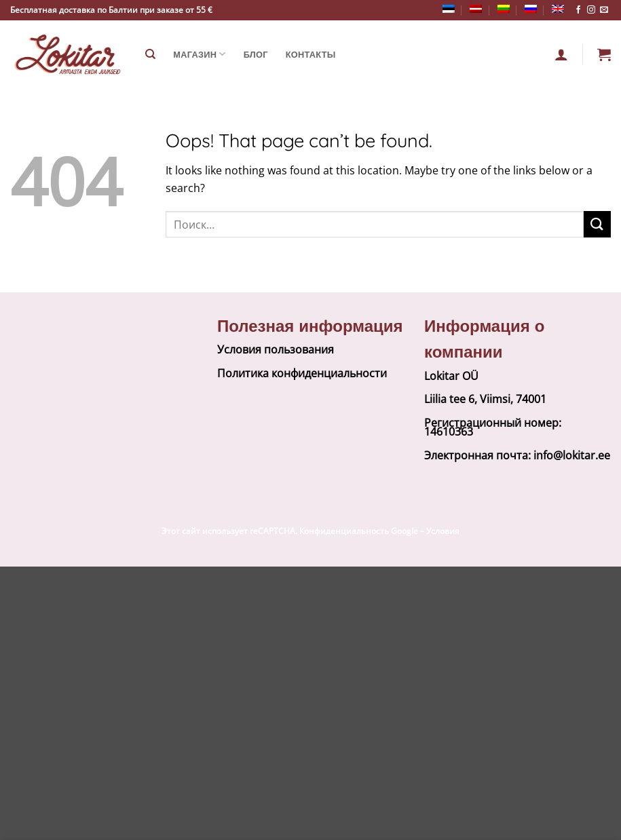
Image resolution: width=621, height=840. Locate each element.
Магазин (199, 54)
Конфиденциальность (344, 531)
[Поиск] (150, 54)
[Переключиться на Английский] (558, 9)
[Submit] (597, 224)
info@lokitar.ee (572, 455)
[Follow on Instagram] (591, 10)
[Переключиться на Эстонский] (449, 9)
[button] (604, 54)
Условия (443, 531)
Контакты (311, 54)
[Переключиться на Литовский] (504, 9)
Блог (256, 54)
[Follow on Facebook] (578, 10)
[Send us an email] (604, 10)
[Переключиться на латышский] (476, 9)
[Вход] (561, 54)
